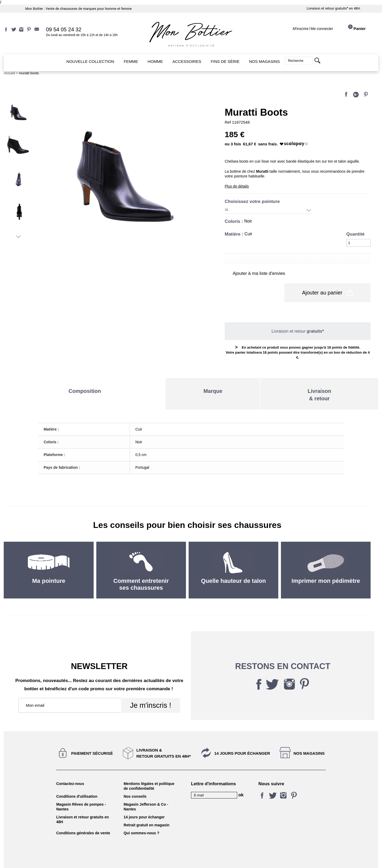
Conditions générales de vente (83, 819)
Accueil (9, 73)
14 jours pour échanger (242, 739)
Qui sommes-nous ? (142, 819)
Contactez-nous (70, 770)
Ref (228, 122)
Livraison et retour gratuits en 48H (83, 805)
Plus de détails (237, 186)
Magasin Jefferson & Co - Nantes (146, 793)
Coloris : (235, 221)
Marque (213, 377)
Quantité (355, 234)
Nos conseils (135, 782)
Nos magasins (309, 739)
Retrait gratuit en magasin (147, 811)
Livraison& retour (320, 381)
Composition (85, 377)
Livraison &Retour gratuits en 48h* (164, 739)
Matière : (235, 234)
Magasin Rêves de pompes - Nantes (81, 793)
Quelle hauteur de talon (233, 567)
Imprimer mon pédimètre (326, 567)
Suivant (18, 237)
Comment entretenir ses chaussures (141, 570)
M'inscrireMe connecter (313, 29)
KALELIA (191, 858)
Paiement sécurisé (92, 739)
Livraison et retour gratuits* (327, 8)
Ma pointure (49, 567)
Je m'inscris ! (151, 691)
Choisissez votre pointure (253, 201)
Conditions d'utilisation (77, 782)
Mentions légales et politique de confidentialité (149, 772)
